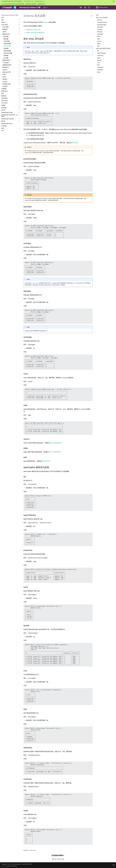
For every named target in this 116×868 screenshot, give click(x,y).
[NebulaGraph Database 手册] (9, 7)
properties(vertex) (102, 22)
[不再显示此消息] (114, 1)
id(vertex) (100, 20)
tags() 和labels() (102, 53)
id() (98, 51)
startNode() (100, 67)
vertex (99, 36)
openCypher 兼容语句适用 (103, 48)
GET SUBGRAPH (56, 443)
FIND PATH (46, 461)
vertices (99, 41)
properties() (100, 56)
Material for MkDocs (12, 866)
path (98, 46)
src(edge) (100, 29)
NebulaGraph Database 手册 (10, 15)
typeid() (99, 60)
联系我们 (42, 4)
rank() (99, 72)
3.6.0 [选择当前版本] (44, 8)
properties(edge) (102, 25)
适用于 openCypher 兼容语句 (35, 33)
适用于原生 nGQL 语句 (33, 30)
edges (99, 44)
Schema (46, 22)
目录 (97, 15)
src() (98, 63)
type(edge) (100, 27)
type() (99, 58)
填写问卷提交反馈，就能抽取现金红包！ (35, 1)
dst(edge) (100, 32)
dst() (98, 65)
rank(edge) (100, 34)
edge (98, 39)
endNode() (100, 70)
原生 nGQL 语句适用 (102, 18)
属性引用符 (74, 143)
